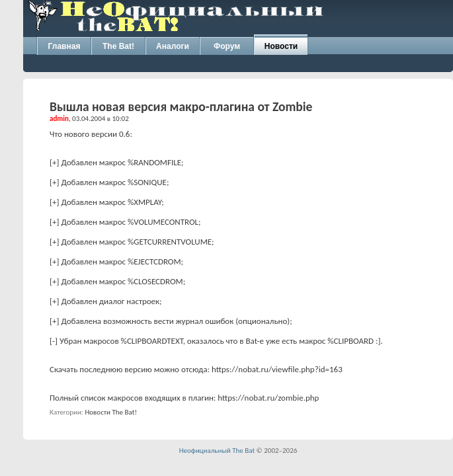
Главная (64, 46)
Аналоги (173, 46)
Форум (227, 46)
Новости (281, 46)
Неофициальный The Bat (217, 451)
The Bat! (118, 46)
